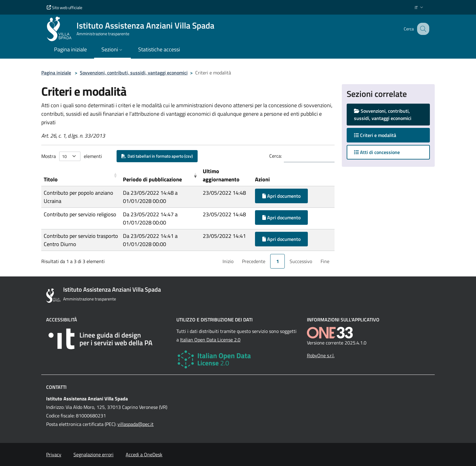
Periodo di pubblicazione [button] (152, 179)
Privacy (54, 454)
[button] (420, 7)
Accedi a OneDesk (144, 454)
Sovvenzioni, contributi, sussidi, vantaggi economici (134, 73)
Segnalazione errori (93, 454)
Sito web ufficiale (65, 7)
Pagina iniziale (56, 73)
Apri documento (281, 196)
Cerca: (275, 156)
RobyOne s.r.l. (321, 355)
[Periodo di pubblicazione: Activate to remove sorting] (160, 175)
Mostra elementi (72, 156)
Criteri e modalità (381, 135)
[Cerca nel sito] (422, 29)
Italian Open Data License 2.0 (210, 340)
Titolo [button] (51, 179)
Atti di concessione (377, 152)
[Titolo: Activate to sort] (81, 175)
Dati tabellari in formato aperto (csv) (157, 156)
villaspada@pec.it (136, 424)
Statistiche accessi (159, 49)
